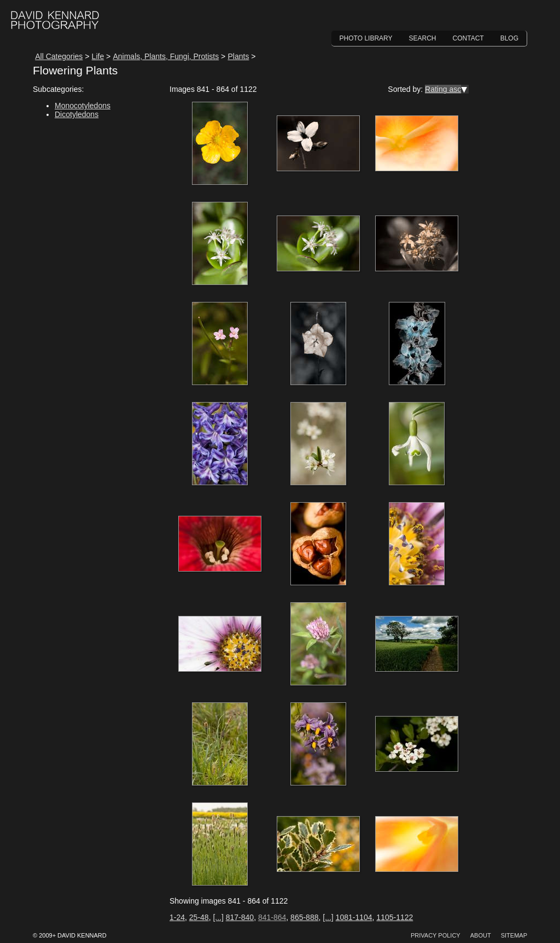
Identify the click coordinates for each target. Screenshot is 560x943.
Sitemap (514, 935)
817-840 (240, 917)
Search (423, 38)
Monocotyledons (83, 106)
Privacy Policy (436, 935)
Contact (468, 38)
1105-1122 (395, 917)
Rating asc (443, 89)
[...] (218, 917)
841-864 (272, 917)
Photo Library (366, 38)
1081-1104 (354, 917)
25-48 (199, 917)
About (481, 935)
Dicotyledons (77, 114)
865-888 (304, 917)
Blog (509, 38)
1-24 (177, 917)
